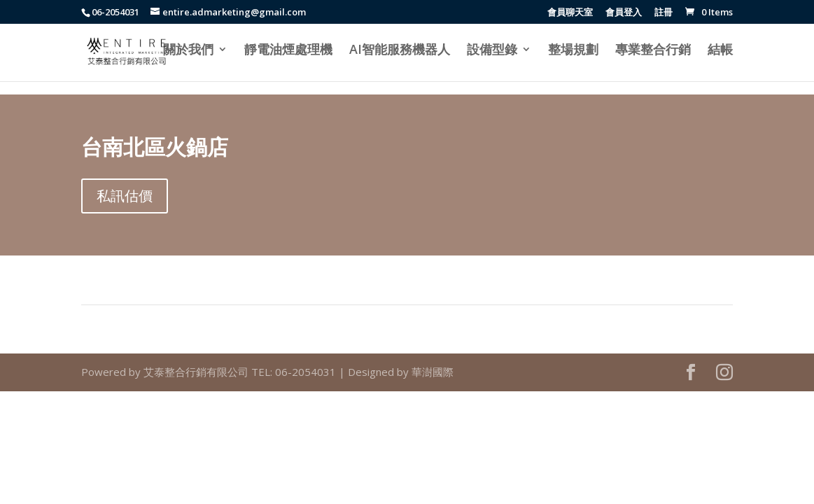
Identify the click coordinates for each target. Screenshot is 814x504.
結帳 (720, 51)
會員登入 (624, 13)
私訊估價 (125, 196)
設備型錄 (492, 51)
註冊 (664, 13)
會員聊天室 (570, 13)
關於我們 (188, 51)
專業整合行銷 (653, 51)
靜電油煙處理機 (288, 51)
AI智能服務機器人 (400, 51)
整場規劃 (573, 51)
